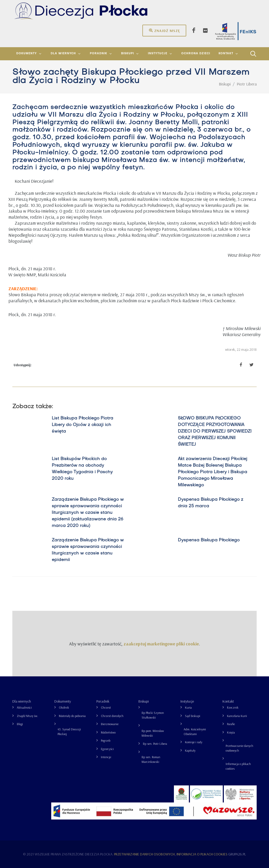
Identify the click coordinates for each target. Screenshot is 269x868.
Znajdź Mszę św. (27, 716)
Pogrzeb (106, 740)
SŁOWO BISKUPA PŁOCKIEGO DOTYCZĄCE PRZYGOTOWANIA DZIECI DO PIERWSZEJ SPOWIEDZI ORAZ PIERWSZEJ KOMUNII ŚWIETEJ (215, 432)
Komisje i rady (194, 742)
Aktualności (24, 707)
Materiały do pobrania (72, 716)
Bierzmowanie (110, 724)
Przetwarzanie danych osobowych (239, 748)
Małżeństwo (108, 732)
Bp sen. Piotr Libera (155, 744)
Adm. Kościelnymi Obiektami (195, 732)
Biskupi (144, 701)
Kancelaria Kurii (237, 716)
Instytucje (187, 701)
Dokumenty (63, 701)
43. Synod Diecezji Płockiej (69, 732)
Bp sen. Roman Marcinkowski (151, 759)
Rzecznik (233, 707)
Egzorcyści (107, 749)
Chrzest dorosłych (112, 716)
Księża (231, 732)
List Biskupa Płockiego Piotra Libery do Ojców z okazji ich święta (82, 425)
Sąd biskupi (193, 716)
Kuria (188, 707)
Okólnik (64, 707)
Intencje (106, 757)
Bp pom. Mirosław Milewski (153, 733)
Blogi (20, 724)
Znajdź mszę (164, 30)
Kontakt (228, 701)
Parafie (231, 724)
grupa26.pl (237, 854)
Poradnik (103, 701)
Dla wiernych (22, 701)
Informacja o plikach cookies (238, 766)
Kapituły (190, 750)
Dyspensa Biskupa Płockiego (209, 540)
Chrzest (106, 707)
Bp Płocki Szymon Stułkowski (153, 715)
